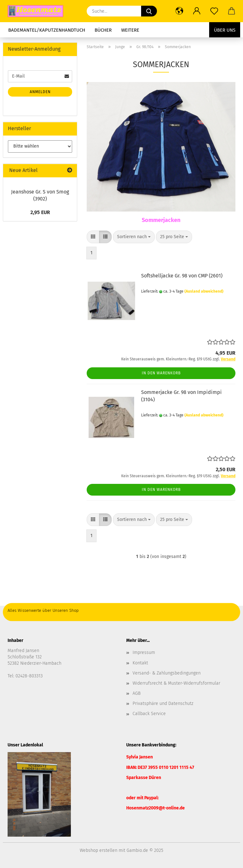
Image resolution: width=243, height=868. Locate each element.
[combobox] (134, 237)
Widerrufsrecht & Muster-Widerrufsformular (176, 683)
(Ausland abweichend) (204, 291)
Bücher (103, 30)
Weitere (130, 30)
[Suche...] (149, 11)
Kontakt (140, 663)
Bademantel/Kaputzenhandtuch (47, 30)
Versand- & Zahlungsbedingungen (167, 673)
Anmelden (40, 92)
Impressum (144, 653)
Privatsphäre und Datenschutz (163, 703)
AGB (137, 693)
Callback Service (149, 714)
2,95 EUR (40, 212)
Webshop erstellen (99, 850)
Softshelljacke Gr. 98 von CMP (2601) (182, 276)
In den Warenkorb (161, 373)
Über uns (225, 30)
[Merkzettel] (214, 11)
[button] (179, 11)
